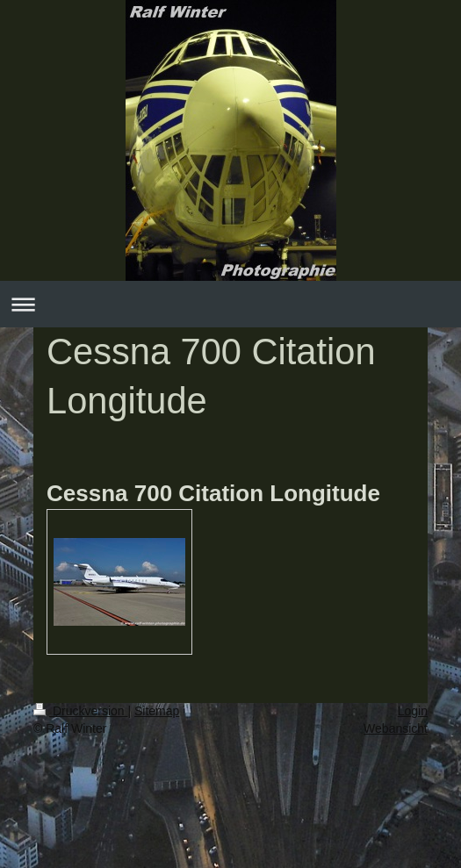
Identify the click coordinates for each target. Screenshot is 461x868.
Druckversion (80, 711)
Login (413, 711)
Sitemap (157, 711)
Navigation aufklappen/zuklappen (230, 304)
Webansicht (396, 728)
